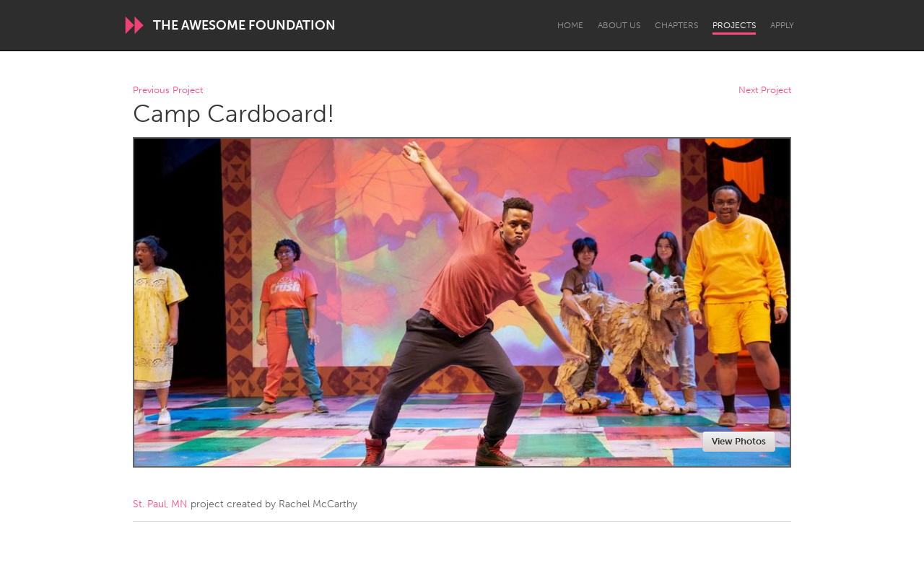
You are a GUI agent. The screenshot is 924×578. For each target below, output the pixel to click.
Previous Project (168, 91)
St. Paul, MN (160, 504)
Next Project (765, 91)
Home (570, 25)
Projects (734, 25)
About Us (619, 25)
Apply (782, 25)
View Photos (739, 441)
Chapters (676, 25)
